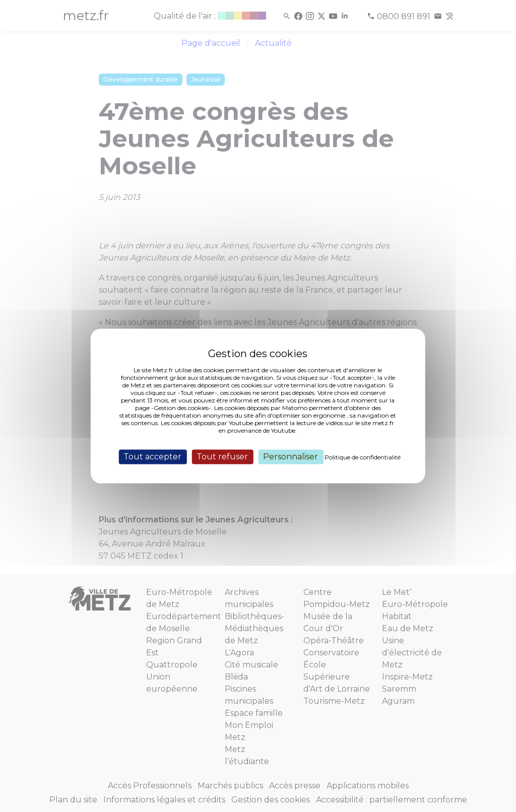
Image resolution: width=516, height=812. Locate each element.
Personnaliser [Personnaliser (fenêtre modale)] (291, 457)
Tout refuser (222, 457)
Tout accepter (152, 457)
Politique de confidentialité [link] (363, 457)
